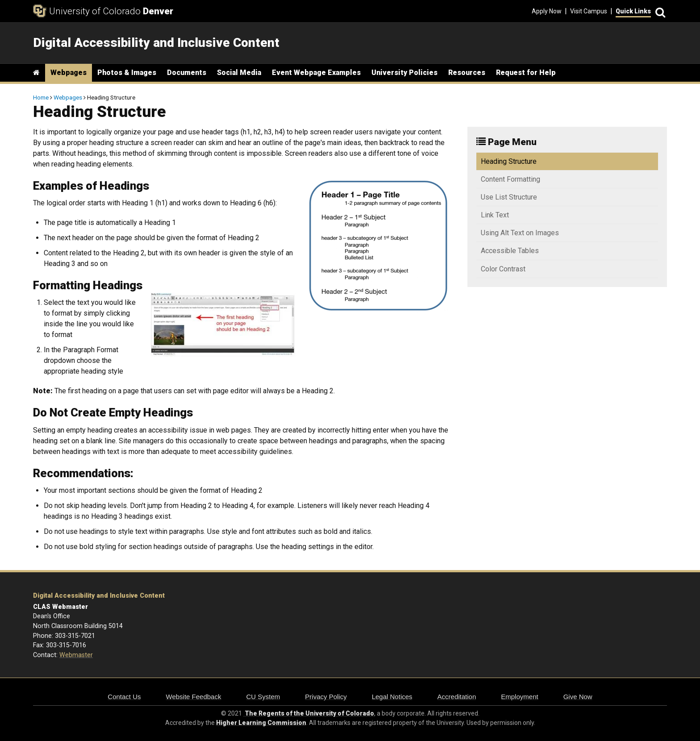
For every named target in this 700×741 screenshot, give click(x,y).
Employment (519, 697)
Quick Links (633, 11)
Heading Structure (509, 161)
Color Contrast (503, 269)
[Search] (659, 11)
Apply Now (547, 11)
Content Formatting (510, 179)
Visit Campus (589, 11)
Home (41, 97)
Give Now (578, 697)
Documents (187, 73)
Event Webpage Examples (316, 73)
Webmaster (76, 655)
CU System (263, 697)
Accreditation (457, 697)
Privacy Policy (326, 697)
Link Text (495, 215)
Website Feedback (194, 697)
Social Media (239, 73)
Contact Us (124, 697)
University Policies (404, 73)
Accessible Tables (510, 251)
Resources (467, 73)
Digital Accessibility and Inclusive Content (99, 596)
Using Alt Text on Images (520, 233)
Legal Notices (392, 697)
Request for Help (526, 73)
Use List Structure (509, 197)
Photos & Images (127, 73)
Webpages (69, 73)
